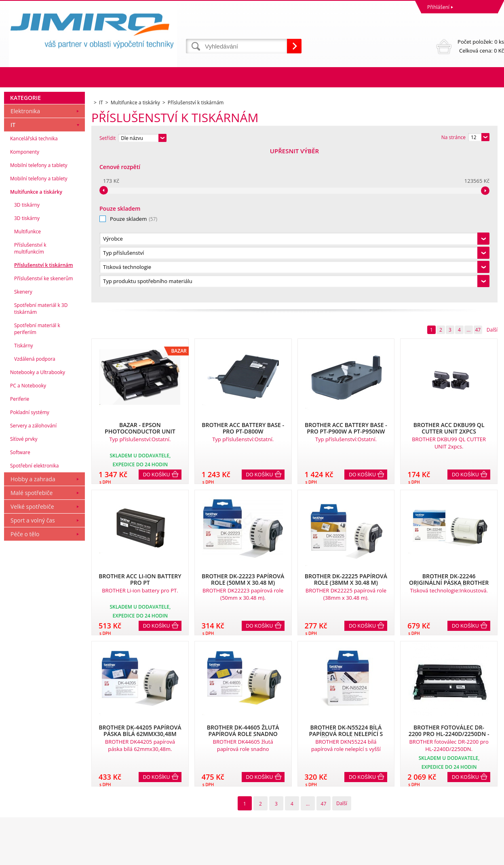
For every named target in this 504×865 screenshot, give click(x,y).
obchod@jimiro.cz (274, 825)
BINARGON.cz (488, 857)
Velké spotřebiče (32, 659)
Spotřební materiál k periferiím (37, 481)
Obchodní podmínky (29, 790)
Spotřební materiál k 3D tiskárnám (41, 461)
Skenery (23, 444)
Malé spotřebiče (32, 645)
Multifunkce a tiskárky (36, 344)
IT (13, 277)
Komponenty (25, 304)
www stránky (456, 857)
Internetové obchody (412, 857)
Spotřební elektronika (34, 618)
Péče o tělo (25, 686)
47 (478, 177)
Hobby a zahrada (33, 631)
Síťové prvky (24, 591)
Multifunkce (27, 384)
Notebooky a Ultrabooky (38, 525)
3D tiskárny (27, 357)
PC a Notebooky (28, 538)
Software (20, 605)
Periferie (20, 551)
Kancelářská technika (34, 291)
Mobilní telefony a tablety (39, 318)
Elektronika (25, 263)
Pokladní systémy (30, 565)
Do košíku (157, 322)
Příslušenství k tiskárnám (44, 418)
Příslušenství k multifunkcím (30, 401)
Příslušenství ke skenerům (44, 431)
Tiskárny (24, 498)
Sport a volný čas (33, 673)
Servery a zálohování (33, 578)
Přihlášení (438, 7)
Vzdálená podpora (35, 511)
